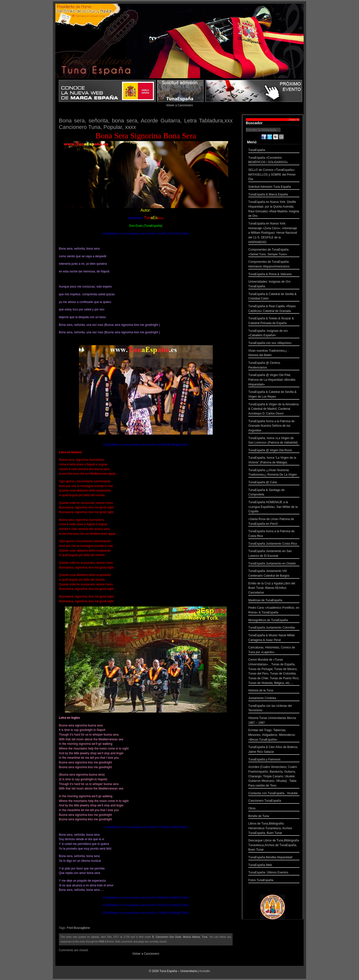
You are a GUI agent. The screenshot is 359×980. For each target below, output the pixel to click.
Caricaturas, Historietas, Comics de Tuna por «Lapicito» (274, 650)
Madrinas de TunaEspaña (274, 601)
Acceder (205, 971)
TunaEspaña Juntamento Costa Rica (274, 544)
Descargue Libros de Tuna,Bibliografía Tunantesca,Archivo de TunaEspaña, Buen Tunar (274, 846)
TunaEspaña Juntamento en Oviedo (274, 564)
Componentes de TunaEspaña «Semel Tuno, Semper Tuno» (274, 252)
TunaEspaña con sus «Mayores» (274, 344)
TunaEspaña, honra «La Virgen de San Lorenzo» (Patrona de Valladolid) (274, 441)
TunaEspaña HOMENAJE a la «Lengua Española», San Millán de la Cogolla (274, 507)
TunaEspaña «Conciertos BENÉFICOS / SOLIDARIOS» (274, 161)
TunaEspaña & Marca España (274, 195)
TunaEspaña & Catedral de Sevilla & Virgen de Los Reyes (274, 395)
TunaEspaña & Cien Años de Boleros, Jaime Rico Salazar (274, 750)
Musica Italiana (192, 937)
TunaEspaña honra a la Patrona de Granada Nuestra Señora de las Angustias (274, 426)
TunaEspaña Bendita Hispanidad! (274, 858)
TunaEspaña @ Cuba (274, 483)
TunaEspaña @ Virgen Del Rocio (274, 451)
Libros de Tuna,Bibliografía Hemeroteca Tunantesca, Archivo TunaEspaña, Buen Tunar (274, 829)
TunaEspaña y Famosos (274, 760)
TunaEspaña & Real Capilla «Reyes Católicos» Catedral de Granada (274, 309)
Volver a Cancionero (179, 105)
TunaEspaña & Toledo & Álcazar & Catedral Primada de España (274, 321)
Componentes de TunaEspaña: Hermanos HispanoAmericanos (274, 265)
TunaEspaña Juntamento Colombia (274, 628)
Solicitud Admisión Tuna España (274, 187)
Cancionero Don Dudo (168, 937)
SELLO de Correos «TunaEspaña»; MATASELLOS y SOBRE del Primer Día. (274, 175)
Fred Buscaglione (78, 928)
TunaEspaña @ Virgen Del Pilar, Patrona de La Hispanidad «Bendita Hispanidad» (274, 380)
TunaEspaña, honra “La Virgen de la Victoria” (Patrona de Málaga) (274, 461)
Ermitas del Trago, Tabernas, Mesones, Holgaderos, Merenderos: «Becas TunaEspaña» (274, 735)
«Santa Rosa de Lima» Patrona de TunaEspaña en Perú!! (274, 522)
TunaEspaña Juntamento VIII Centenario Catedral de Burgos (274, 574)
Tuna (205, 937)
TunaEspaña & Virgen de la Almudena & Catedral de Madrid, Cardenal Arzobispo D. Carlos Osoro (274, 410)
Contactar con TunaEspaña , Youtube (274, 794)
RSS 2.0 (104, 942)
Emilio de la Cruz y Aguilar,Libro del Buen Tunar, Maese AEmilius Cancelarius (274, 589)
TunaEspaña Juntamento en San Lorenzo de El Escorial (274, 554)
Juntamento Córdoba (274, 699)
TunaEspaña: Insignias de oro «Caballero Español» (274, 334)
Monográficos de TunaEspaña (274, 621)
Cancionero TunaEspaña (274, 801)
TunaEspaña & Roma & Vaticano (274, 275)
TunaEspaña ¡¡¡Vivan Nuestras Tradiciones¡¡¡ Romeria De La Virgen (274, 473)
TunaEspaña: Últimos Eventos (274, 873)
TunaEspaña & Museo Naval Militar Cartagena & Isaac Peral (274, 638)
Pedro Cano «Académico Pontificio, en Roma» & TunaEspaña (274, 611)
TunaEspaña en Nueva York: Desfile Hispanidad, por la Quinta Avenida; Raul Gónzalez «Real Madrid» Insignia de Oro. (274, 209)
